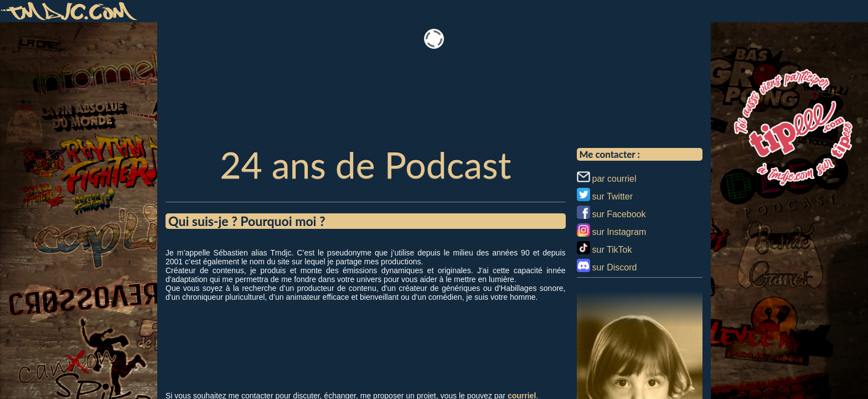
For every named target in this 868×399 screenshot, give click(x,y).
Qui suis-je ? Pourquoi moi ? (247, 221)
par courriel (614, 179)
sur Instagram (619, 232)
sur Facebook (619, 214)
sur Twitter (613, 196)
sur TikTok (612, 250)
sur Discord (615, 267)
